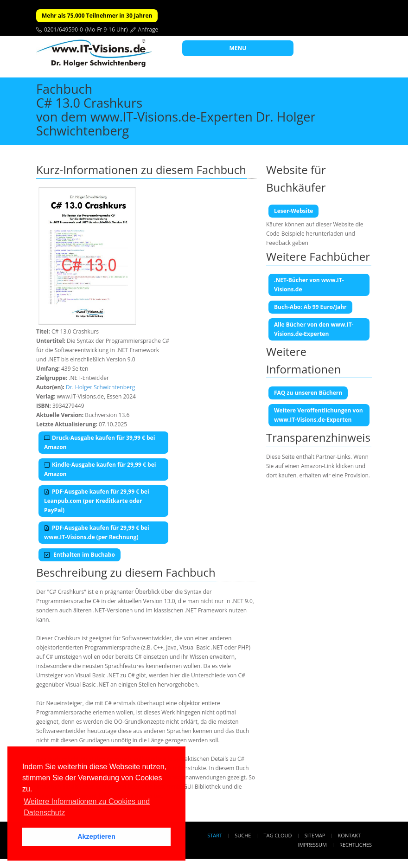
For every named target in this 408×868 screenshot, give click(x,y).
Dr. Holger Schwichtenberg (100, 387)
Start (215, 835)
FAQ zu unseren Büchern (308, 393)
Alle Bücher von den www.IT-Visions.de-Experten (314, 329)
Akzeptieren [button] (96, 836)
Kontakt (349, 835)
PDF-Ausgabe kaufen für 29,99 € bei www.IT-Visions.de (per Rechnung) (97, 532)
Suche (243, 835)
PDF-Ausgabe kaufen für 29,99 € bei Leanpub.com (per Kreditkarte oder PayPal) (97, 501)
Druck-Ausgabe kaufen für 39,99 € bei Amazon (99, 442)
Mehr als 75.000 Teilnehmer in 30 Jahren (97, 16)
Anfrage (148, 29)
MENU (238, 48)
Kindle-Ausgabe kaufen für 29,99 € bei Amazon (100, 469)
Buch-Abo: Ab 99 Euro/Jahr (310, 307)
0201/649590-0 (64, 29)
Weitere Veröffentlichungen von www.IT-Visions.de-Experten (319, 415)
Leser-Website (293, 211)
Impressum (312, 845)
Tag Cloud (278, 835)
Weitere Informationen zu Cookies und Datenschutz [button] (87, 807)
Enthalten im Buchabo (80, 555)
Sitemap (315, 835)
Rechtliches (356, 845)
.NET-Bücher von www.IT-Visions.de (309, 285)
